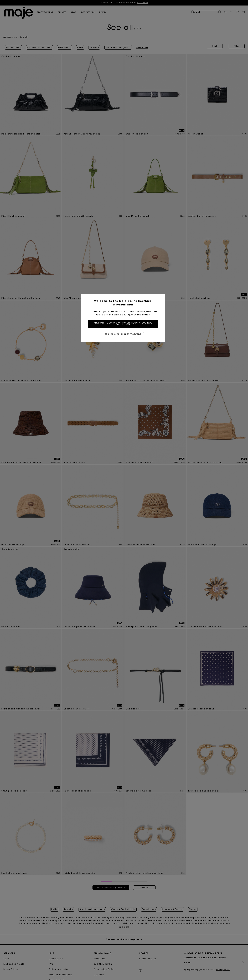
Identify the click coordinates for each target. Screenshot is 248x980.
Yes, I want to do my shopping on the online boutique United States (124, 324)
